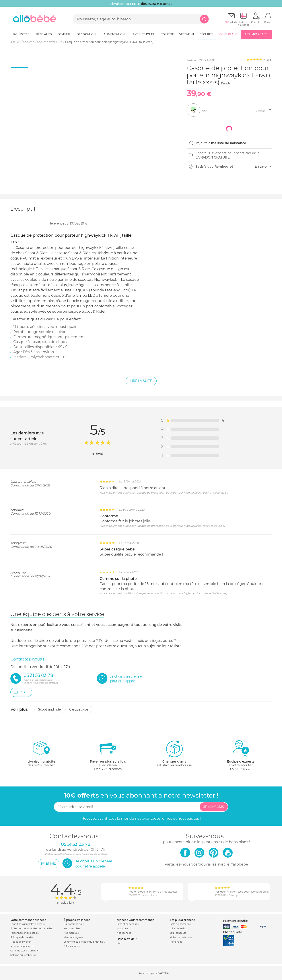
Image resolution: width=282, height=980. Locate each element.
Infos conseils (177, 929)
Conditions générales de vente (28, 924)
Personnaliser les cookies (24, 933)
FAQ (119, 943)
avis (268, 60)
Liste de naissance (180, 924)
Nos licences (124, 933)
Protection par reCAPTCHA (154, 973)
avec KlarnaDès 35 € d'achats (108, 755)
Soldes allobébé (72, 946)
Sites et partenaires (128, 924)
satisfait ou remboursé (174, 753)
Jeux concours (178, 933)
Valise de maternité (181, 937)
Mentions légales (73, 937)
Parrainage (176, 942)
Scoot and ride (49, 709)
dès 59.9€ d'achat (41, 755)
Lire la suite (141, 381)
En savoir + (263, 167)
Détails (226, 83)
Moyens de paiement (22, 946)
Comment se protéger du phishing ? (84, 942)
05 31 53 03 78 (241, 769)
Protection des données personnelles (31, 929)
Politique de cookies (22, 937)
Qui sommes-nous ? (75, 924)
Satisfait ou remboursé (23, 955)
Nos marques (71, 933)
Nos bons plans (72, 929)
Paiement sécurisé (235, 921)
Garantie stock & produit (24, 951)
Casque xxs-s (79, 709)
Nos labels (123, 929)
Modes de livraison (21, 942)
